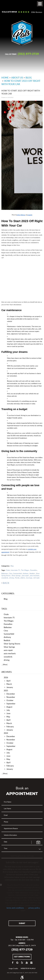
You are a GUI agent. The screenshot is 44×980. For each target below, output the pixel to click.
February (10, 726)
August (9, 707)
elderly (23, 578)
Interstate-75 (15, 570)
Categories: (8, 593)
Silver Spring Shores (12, 644)
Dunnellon (34, 570)
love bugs (29, 578)
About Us (17, 78)
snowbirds (5, 578)
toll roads (36, 578)
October (10, 700)
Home (5, 78)
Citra (11, 573)
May (8, 717)
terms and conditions (15, 908)
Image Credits (13, 968)
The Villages (25, 570)
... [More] (4, 665)
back (6, 583)
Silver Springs (16, 576)
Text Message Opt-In (22, 856)
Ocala (8, 570)
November (11, 697)
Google (17, 964)
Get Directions (22, 957)
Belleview (5, 573)
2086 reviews (37, 12)
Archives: (7, 672)
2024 (6, 733)
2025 (6, 690)
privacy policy (34, 908)
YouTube (27, 964)
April (8, 681)
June (8, 713)
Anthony (26, 573)
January (10, 687)
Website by (28, 968)
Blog (29, 78)
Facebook (13, 964)
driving (12, 578)
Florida (17, 578)
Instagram (31, 964)
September (11, 704)
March (9, 684)
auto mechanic (35, 576)
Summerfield (17, 573)
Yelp (22, 964)
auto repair (25, 576)
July (8, 710)
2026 (6, 677)
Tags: (4, 609)
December (11, 694)
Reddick (32, 573)
